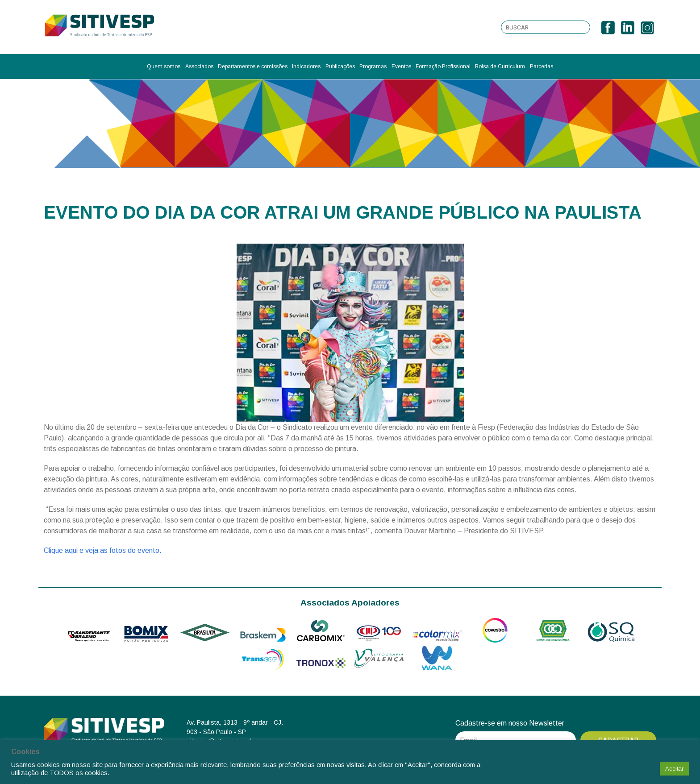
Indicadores (306, 66)
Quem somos (164, 66)
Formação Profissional (443, 66)
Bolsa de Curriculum (500, 66)
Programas (373, 66)
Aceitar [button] (674, 769)
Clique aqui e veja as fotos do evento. (103, 550)
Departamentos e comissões (253, 66)
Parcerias (542, 66)
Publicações (340, 66)
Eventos (401, 66)
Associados (199, 66)
